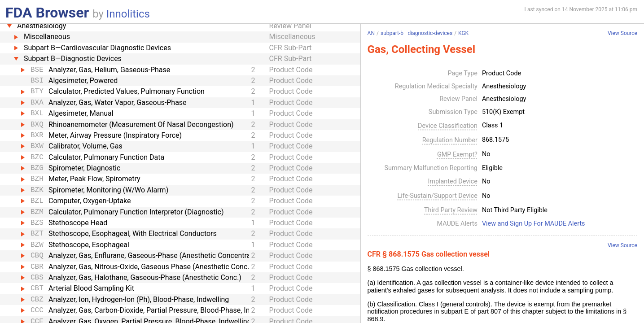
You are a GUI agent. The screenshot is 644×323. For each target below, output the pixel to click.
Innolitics (128, 14)
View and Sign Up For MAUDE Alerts (534, 224)
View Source (622, 33)
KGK (463, 33)
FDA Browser (47, 13)
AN (371, 33)
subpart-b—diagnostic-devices (416, 33)
